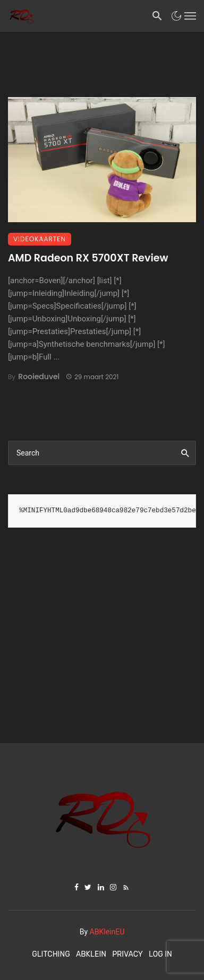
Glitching (51, 954)
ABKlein (91, 954)
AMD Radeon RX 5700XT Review (88, 258)
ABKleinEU (107, 932)
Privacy (127, 954)
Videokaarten (40, 239)
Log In (160, 954)
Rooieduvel (39, 377)
